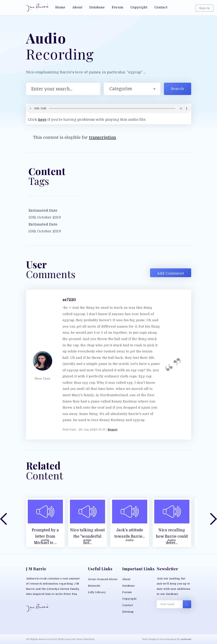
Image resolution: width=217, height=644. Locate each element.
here (42, 120)
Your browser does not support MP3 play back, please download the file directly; (109, 108)
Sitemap (128, 612)
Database (128, 586)
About (126, 579)
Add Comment (171, 273)
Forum (127, 592)
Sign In (205, 8)
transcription (103, 138)
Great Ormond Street (103, 579)
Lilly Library (97, 592)
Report (113, 430)
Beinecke (94, 586)
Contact (128, 605)
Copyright (129, 599)
